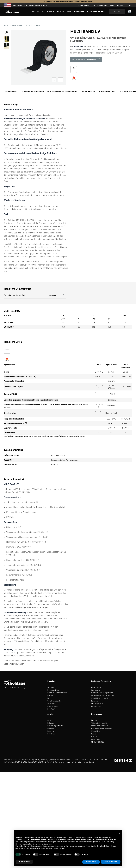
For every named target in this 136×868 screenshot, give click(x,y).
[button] (119, 834)
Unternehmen (102, 6)
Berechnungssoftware (55, 726)
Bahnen (50, 696)
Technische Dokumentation (32, 92)
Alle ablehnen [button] (91, 862)
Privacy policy (96, 687)
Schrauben (51, 687)
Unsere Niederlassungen (100, 726)
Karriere (120, 6)
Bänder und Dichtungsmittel (57, 693)
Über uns (94, 720)
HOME (6, 26)
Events (112, 6)
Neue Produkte (53, 706)
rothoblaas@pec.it (87, 762)
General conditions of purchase (102, 693)
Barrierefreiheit (96, 706)
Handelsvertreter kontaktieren (102, 728)
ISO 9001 (94, 737)
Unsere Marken (83, 6)
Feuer (49, 698)
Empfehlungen (38, 11)
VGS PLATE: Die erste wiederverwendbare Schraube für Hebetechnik (68, 2)
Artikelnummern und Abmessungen (62, 92)
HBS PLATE (51, 709)
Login (49, 720)
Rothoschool (52, 728)
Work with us (96, 731)
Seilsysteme (52, 704)
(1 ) (26, 423)
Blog (93, 6)
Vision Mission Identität (99, 723)
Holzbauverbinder (54, 690)
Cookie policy (96, 690)
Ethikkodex (95, 701)
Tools (69, 11)
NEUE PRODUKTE (18, 26)
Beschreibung (11, 92)
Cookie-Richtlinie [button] (101, 839)
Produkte (51, 11)
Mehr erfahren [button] (24, 862)
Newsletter (51, 734)
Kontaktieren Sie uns (95, 11)
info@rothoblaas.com (57, 762)
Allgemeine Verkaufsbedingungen (103, 696)
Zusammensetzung (107, 92)
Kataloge (50, 723)
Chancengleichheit (98, 704)
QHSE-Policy (96, 739)
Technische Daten (88, 92)
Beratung (51, 731)
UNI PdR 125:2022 (98, 742)
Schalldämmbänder (54, 701)
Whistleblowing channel (100, 698)
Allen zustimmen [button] (111, 862)
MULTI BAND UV (34, 26)
